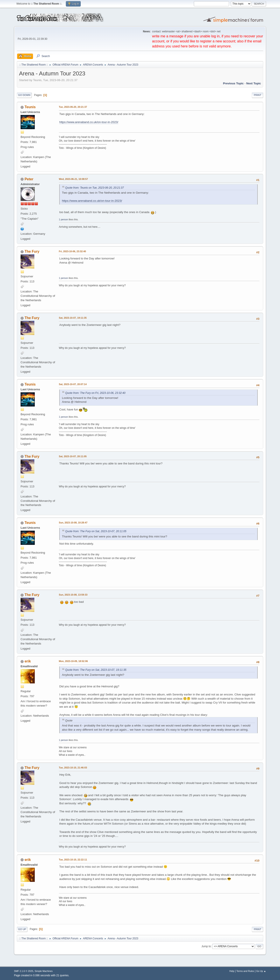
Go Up (22, 929)
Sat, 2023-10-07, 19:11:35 (73, 318)
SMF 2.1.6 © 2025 (24, 971)
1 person (63, 219)
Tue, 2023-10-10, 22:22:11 (73, 860)
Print (257, 95)
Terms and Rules (245, 971)
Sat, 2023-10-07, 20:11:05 (73, 456)
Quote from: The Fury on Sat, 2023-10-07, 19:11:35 (96, 670)
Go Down (24, 95)
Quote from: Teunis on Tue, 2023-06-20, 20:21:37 (94, 188)
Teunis (30, 107)
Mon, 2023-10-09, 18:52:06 (73, 661)
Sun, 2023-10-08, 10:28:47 (73, 523)
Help (232, 971)
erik (28, 661)
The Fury (32, 251)
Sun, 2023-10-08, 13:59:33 (73, 595)
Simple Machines (44, 971)
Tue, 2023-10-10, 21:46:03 (73, 768)
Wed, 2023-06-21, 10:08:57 (73, 179)
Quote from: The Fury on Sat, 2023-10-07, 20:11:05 (96, 531)
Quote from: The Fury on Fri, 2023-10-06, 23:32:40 (95, 393)
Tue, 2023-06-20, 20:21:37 (73, 107)
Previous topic (233, 83)
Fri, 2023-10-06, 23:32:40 (72, 251)
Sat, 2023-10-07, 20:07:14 (73, 384)
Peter (29, 179)
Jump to (206, 946)
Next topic (254, 83)
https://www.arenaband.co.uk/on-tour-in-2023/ (89, 122)
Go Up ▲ (261, 971)
